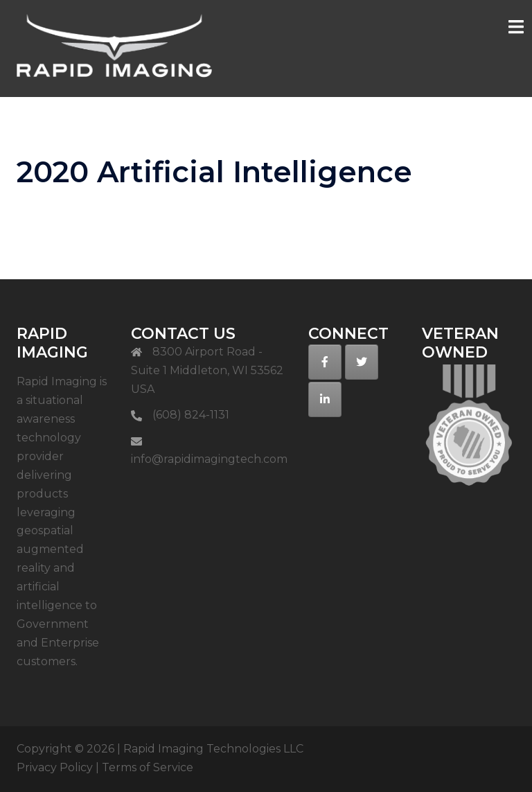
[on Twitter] (362, 362)
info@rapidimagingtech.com (209, 459)
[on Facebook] (325, 362)
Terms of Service (148, 767)
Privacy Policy (55, 767)
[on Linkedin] (325, 399)
